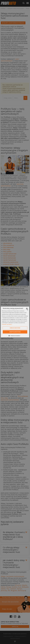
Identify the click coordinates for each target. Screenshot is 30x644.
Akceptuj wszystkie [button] (15, 332)
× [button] (27, 310)
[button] (15, 336)
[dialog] (15, 322)
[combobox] (27, 309)
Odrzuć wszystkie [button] (15, 328)
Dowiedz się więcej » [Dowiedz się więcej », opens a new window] (7, 324)
